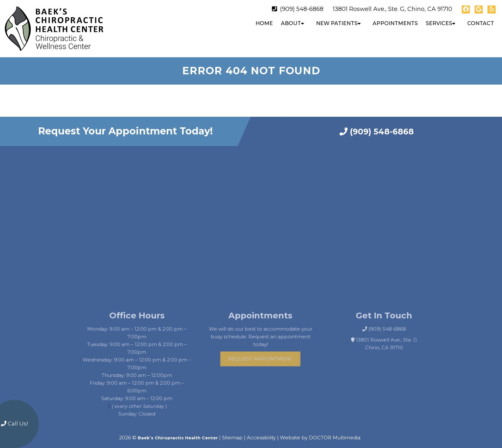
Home (264, 23)
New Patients (337, 23)
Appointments (395, 23)
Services (439, 23)
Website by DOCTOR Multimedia (320, 432)
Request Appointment (267, 353)
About (291, 23)
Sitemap (232, 432)
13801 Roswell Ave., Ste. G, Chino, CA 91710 (392, 9)
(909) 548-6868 (302, 9)
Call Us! (14, 424)
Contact (481, 23)
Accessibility (261, 432)
